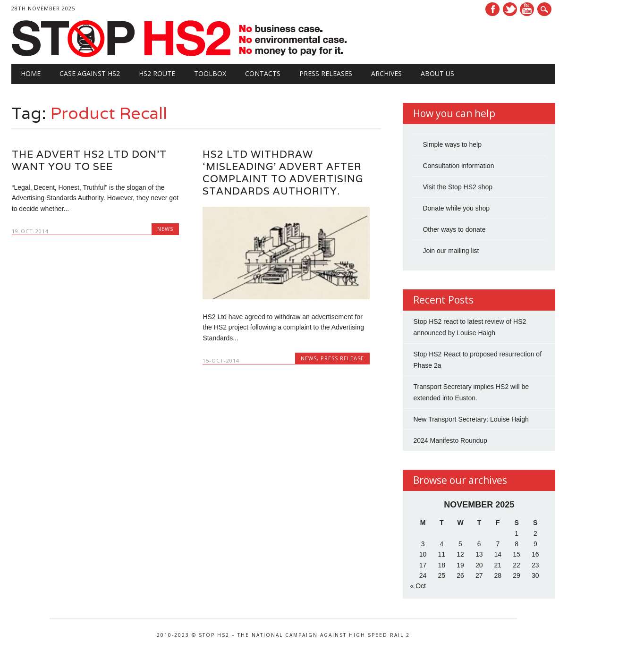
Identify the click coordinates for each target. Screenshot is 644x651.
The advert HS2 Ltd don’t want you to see (89, 160)
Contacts (263, 73)
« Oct (418, 586)
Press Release (342, 358)
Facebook (492, 9)
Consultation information (458, 166)
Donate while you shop (456, 208)
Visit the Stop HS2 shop (458, 187)
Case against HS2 (90, 73)
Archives (386, 73)
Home (31, 73)
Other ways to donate (454, 229)
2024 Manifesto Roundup (450, 440)
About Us (437, 73)
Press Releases (326, 73)
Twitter (510, 9)
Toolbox (210, 73)
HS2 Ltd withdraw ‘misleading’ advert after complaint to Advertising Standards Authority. (283, 173)
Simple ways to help (452, 144)
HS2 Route (157, 73)
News (165, 229)
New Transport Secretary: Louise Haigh (471, 419)
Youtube (527, 9)
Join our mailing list (451, 251)
